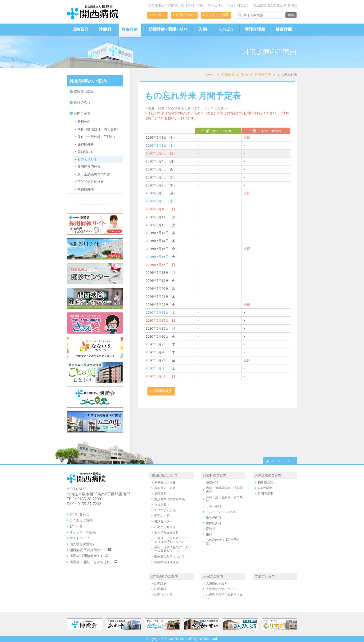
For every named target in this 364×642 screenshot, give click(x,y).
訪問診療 (160, 583)
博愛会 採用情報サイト (87, 556)
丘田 (247, 137)
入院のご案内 (213, 576)
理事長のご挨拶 (165, 483)
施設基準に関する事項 (170, 499)
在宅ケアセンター (166, 527)
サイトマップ (79, 538)
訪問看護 (160, 589)
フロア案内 (162, 505)
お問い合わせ (185, 15)
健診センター (163, 521)
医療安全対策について (170, 556)
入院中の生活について (221, 589)
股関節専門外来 (89, 167)
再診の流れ (82, 102)
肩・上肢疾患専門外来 (94, 174)
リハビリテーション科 (221, 512)
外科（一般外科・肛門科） (97, 137)
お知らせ (76, 526)
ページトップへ (282, 461)
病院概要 (160, 494)
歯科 (209, 534)
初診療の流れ (84, 92)
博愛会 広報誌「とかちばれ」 (91, 562)
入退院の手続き (217, 583)
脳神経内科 (86, 152)
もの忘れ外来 (87, 159)
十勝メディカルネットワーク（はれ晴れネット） (173, 540)
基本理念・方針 (165, 488)
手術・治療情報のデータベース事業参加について (173, 549)
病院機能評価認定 (166, 562)
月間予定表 (263, 75)
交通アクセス (265, 576)
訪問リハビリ (163, 595)
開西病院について (165, 475)
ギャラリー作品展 (83, 532)
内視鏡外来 (86, 189)
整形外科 (84, 122)
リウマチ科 (214, 507)
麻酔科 (211, 529)
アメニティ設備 (165, 510)
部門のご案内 (163, 516)
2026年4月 (163, 391)
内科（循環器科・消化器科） (99, 129)
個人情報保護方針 (83, 544)
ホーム (210, 75)
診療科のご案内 (215, 475)
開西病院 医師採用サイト (88, 550)
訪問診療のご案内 (165, 576)
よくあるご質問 (217, 15)
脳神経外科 (86, 144)
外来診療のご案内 (235, 75)
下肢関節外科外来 (91, 182)
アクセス (158, 15)
